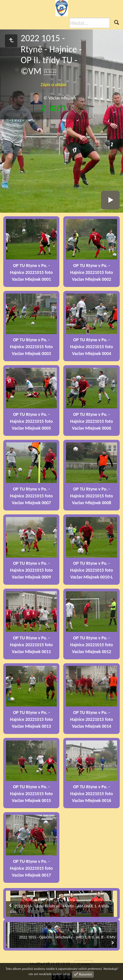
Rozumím (85, 974)
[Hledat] (90, 23)
